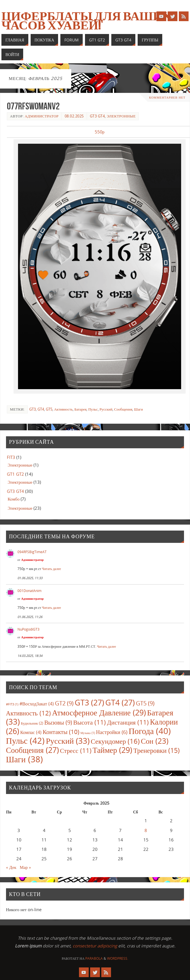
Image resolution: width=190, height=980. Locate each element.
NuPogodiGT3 (28, 629)
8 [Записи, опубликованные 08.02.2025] (146, 830)
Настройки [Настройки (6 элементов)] (112, 732)
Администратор (41, 116)
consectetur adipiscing (95, 946)
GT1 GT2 (15, 474)
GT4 (41, 409)
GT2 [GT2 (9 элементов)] (64, 703)
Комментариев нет (167, 97)
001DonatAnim (29, 591)
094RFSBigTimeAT (32, 552)
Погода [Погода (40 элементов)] (150, 731)
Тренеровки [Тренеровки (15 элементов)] (157, 750)
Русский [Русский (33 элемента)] (68, 741)
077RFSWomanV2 (33, 106)
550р (100, 132)
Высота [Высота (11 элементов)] (90, 722)
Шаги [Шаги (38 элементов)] (24, 759)
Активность (63, 409)
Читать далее (52, 569)
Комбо (14, 499)
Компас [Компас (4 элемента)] (31, 732)
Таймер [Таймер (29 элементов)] (113, 750)
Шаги (138, 409)
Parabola (94, 958)
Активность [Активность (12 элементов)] (28, 713)
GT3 (32, 409)
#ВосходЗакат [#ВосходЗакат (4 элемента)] (37, 704)
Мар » (25, 867)
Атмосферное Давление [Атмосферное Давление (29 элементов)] (99, 712)
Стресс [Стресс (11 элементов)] (76, 750)
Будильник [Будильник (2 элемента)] (32, 723)
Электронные (121, 116)
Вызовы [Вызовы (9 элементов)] (58, 722)
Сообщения (123, 409)
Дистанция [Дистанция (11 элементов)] (128, 722)
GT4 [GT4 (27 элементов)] (120, 702)
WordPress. (118, 958)
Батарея (80, 409)
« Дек (11, 867)
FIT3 (11, 457)
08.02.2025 (74, 116)
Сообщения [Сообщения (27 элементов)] (32, 750)
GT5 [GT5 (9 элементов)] (145, 703)
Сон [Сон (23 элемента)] (155, 741)
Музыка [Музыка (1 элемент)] (88, 733)
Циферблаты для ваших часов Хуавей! (86, 21)
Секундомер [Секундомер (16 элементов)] (115, 741)
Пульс (93, 409)
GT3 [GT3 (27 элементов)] (89, 702)
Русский (106, 409)
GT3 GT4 (97, 116)
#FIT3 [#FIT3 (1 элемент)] (12, 704)
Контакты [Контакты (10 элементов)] (61, 732)
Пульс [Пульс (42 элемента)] (25, 741)
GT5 (49, 409)
